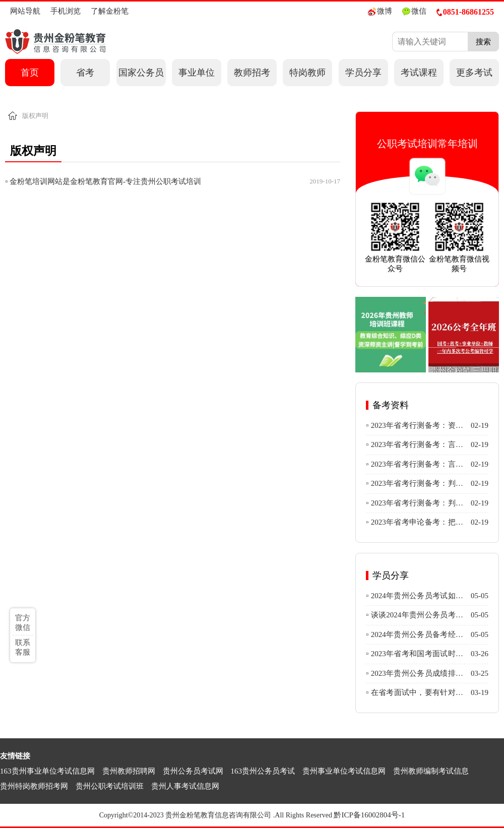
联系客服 (23, 647)
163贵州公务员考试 (263, 771)
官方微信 (23, 623)
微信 (414, 11)
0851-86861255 (465, 12)
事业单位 (197, 73)
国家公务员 (141, 73)
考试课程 (419, 73)
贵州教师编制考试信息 (431, 771)
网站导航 (25, 11)
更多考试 (474, 73)
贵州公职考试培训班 (110, 786)
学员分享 (363, 73)
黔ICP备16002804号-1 (369, 815)
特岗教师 (307, 73)
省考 (85, 73)
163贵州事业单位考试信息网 (47, 771)
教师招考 (252, 73)
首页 (30, 73)
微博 (380, 11)
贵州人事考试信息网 (185, 786)
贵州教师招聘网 (129, 771)
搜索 (483, 42)
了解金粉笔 (110, 11)
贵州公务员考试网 (193, 771)
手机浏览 (66, 11)
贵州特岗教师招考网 (34, 786)
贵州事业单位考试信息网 (344, 771)
